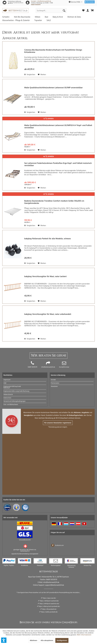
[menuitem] (51, 10)
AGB (5, 383)
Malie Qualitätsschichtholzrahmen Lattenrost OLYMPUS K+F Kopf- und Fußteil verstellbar (58, 126)
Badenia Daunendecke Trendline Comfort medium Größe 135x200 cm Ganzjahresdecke (54, 202)
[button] (4, 640)
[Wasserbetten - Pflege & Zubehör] (18, 20)
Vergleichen (30, 74)
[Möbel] (40, 17)
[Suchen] (64, 10)
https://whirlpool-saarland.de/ (49, 601)
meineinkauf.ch (25, 551)
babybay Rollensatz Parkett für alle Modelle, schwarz (48, 239)
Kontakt (33, 1)
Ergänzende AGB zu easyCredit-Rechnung (16, 391)
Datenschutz (7, 398)
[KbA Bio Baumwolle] (24, 17)
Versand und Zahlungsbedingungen (15, 401)
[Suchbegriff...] (51, 10)
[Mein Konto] (88, 10)
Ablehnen (33, 640)
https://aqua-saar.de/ (49, 598)
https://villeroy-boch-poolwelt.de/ (49, 606)
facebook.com (57, 545)
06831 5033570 (36, 5)
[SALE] (51, 20)
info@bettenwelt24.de (44, 1)
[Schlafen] (8, 17)
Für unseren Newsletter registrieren (58, 423)
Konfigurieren (62, 640)
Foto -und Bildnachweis (11, 404)
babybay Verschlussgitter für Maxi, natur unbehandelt (48, 314)
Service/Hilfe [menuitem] (75, 2)
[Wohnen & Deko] (76, 17)
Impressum (7, 380)
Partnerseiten (55, 383)
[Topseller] (40, 20)
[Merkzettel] (83, 10)
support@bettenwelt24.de (54, 585)
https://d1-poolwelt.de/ (49, 609)
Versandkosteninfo (25, 540)
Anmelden (90, 2)
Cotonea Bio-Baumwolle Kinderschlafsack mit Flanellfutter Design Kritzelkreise (53, 51)
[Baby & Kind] (60, 17)
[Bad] (49, 17)
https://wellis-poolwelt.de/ (49, 612)
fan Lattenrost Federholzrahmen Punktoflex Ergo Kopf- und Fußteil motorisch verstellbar (58, 164)
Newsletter (54, 386)
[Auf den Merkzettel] (42, 75)
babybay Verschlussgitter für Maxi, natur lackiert (45, 276)
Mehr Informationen (84, 635)
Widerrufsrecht (8, 394)
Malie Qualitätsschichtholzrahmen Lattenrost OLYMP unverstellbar (53, 88)
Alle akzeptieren (47, 640)
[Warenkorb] (92, 10)
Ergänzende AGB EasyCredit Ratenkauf (12, 387)
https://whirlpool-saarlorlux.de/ (49, 604)
